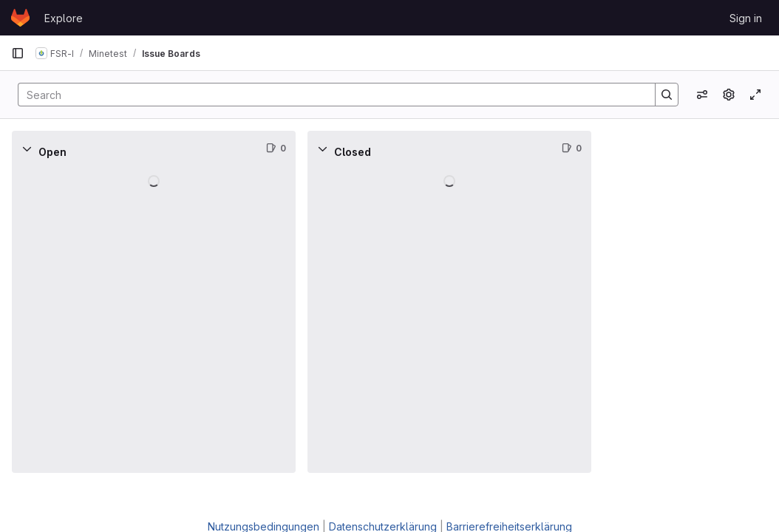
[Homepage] (20, 18)
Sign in (746, 18)
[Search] (329, 95)
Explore (64, 18)
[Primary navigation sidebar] (18, 53)
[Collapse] (27, 149)
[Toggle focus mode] (755, 95)
